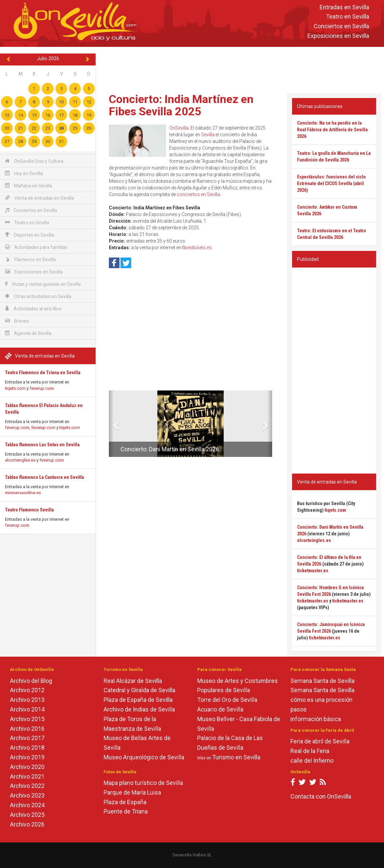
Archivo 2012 (27, 690)
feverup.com (42, 388)
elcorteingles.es (20, 460)
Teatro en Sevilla (347, 17)
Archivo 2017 (27, 738)
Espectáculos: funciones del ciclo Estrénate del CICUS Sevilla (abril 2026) (331, 183)
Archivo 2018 (27, 748)
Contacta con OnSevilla (321, 796)
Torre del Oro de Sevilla (227, 700)
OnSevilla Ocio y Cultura (34, 161)
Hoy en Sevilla (24, 173)
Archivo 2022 (27, 786)
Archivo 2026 (27, 824)
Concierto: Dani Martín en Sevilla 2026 (170, 449)
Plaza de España (125, 802)
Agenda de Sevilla (28, 333)
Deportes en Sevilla (30, 235)
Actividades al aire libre (33, 309)
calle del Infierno (312, 760)
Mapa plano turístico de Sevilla (143, 783)
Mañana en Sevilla (29, 186)
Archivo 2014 (27, 709)
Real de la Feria (310, 751)
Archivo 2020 (27, 767)
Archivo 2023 (27, 795)
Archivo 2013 (27, 700)
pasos (299, 709)
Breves (17, 321)
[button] (111, 424)
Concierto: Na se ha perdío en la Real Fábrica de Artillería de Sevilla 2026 (332, 130)
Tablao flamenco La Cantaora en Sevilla (44, 477)
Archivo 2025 (27, 815)
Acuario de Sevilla (220, 709)
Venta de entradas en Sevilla (39, 198)
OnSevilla (179, 128)
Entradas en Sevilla (344, 7)
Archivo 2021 (27, 776)
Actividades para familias (36, 247)
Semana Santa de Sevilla (322, 681)
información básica (316, 719)
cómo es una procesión (321, 700)
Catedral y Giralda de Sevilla (139, 690)
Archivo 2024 (27, 805)
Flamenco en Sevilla (30, 259)
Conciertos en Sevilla (341, 26)
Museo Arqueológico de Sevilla (144, 757)
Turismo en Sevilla (236, 757)
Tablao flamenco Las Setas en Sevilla (42, 445)
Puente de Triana (126, 811)
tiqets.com (15, 388)
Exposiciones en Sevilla (338, 36)
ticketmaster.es (313, 571)
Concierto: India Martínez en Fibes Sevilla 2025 (181, 105)
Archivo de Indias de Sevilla (139, 709)
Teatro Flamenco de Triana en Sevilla (43, 373)
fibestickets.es (197, 248)
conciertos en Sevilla (198, 194)
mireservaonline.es (23, 493)
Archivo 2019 (27, 757)
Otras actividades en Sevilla (38, 296)
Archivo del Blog (31, 681)
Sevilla (208, 135)
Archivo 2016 (27, 729)
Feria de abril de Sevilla (320, 741)
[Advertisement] (240, 68)
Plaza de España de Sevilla (138, 700)
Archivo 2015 (27, 719)
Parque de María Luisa (132, 792)
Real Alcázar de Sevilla (133, 681)
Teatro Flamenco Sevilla (29, 510)
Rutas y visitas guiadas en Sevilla (43, 284)
